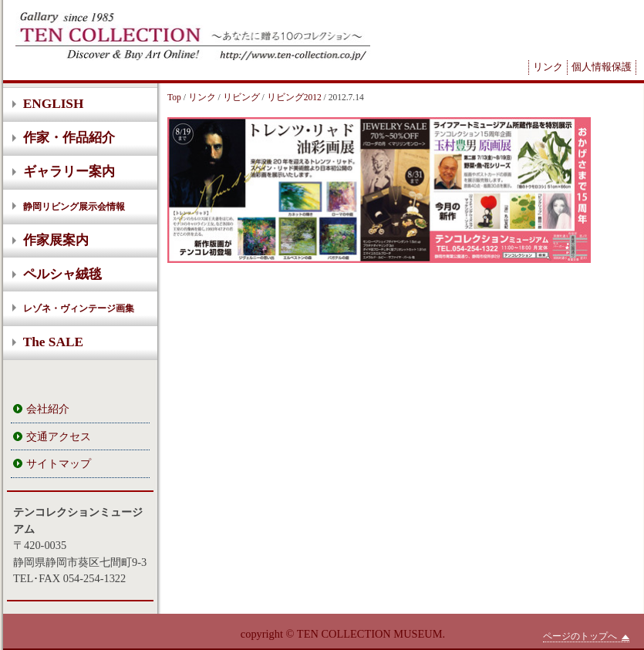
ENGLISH (54, 104)
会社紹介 (48, 409)
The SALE (53, 342)
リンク (548, 67)
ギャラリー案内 (69, 172)
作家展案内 (56, 240)
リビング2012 (294, 97)
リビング (241, 97)
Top (174, 97)
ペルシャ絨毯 (62, 274)
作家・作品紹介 (69, 138)
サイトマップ (59, 463)
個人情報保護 (602, 67)
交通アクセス (59, 436)
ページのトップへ (586, 636)
